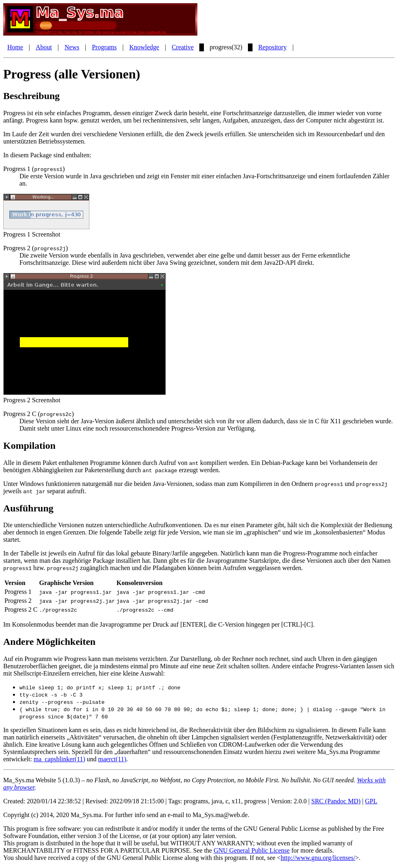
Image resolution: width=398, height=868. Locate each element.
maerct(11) (112, 759)
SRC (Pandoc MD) (336, 801)
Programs (104, 47)
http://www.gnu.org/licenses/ (318, 858)
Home (15, 47)
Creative (183, 47)
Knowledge (144, 47)
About (44, 47)
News (72, 47)
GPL (371, 801)
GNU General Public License (252, 850)
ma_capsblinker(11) (59, 759)
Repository (272, 47)
